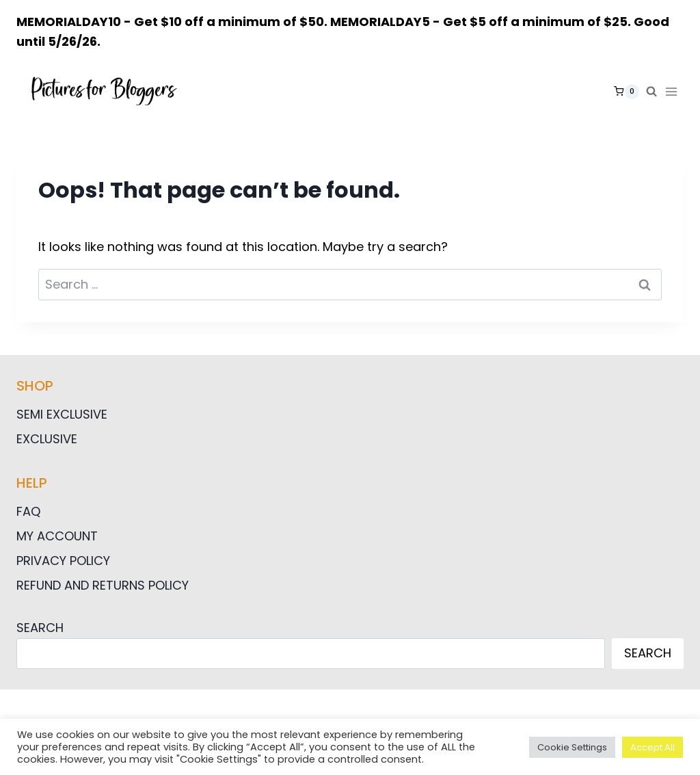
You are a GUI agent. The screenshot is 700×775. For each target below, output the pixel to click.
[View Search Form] (651, 92)
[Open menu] (674, 91)
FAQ (28, 511)
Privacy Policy (63, 561)
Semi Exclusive (62, 414)
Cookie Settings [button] (572, 747)
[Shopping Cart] (627, 92)
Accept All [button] (652, 747)
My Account (57, 536)
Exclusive (47, 439)
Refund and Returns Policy (103, 585)
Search (40, 628)
